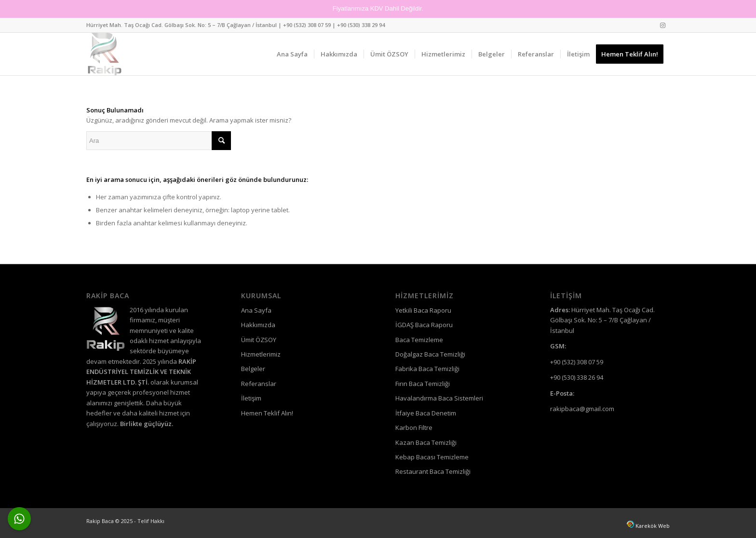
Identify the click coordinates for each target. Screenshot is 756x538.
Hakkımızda (258, 325)
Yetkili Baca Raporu (423, 310)
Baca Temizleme (419, 340)
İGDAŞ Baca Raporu (424, 325)
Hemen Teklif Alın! (267, 413)
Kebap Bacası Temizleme (432, 457)
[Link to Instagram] (662, 25)
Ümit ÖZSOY (259, 340)
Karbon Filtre (414, 428)
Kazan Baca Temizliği (426, 442)
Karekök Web (653, 526)
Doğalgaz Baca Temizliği (430, 354)
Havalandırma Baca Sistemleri (439, 398)
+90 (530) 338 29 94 (361, 25)
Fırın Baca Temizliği (423, 384)
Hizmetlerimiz (261, 354)
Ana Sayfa (256, 310)
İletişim (251, 398)
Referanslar (259, 384)
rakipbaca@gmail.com (582, 409)
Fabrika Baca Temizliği (427, 369)
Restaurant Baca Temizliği (433, 471)
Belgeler (253, 369)
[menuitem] (292, 54)
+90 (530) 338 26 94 (577, 377)
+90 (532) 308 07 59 (307, 25)
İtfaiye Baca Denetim (426, 413)
